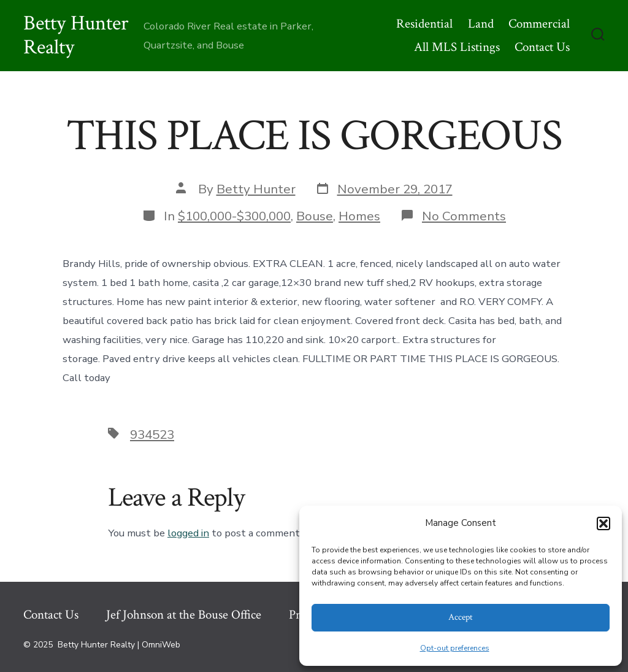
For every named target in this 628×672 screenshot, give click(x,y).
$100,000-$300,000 (234, 216)
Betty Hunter (256, 189)
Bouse (315, 216)
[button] (603, 523)
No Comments (464, 216)
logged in (188, 533)
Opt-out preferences (455, 648)
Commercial (539, 24)
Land (481, 24)
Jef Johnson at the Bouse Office (184, 615)
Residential (424, 24)
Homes (359, 216)
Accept (461, 617)
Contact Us (542, 47)
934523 (152, 434)
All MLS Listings (457, 47)
